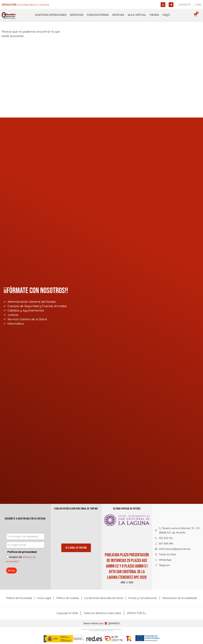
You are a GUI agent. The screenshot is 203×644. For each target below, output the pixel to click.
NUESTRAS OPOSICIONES (51, 15)
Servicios (77, 15)
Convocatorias (98, 15)
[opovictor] (9, 15)
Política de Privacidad (19, 598)
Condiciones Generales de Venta (104, 598)
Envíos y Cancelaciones (143, 598)
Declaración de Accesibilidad (180, 598)
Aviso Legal (44, 598)
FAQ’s (166, 15)
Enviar (11, 571)
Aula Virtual (137, 15)
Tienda (154, 15)
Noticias (118, 15)
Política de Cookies (68, 598)
